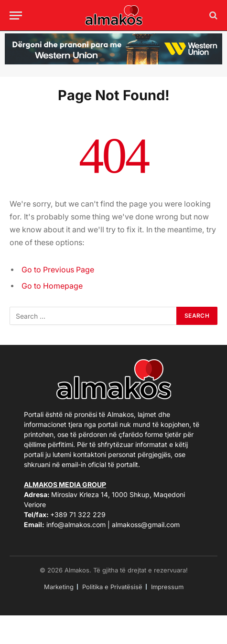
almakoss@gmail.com (146, 525)
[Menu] (16, 16)
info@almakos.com (76, 525)
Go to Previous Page (58, 270)
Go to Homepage (52, 286)
